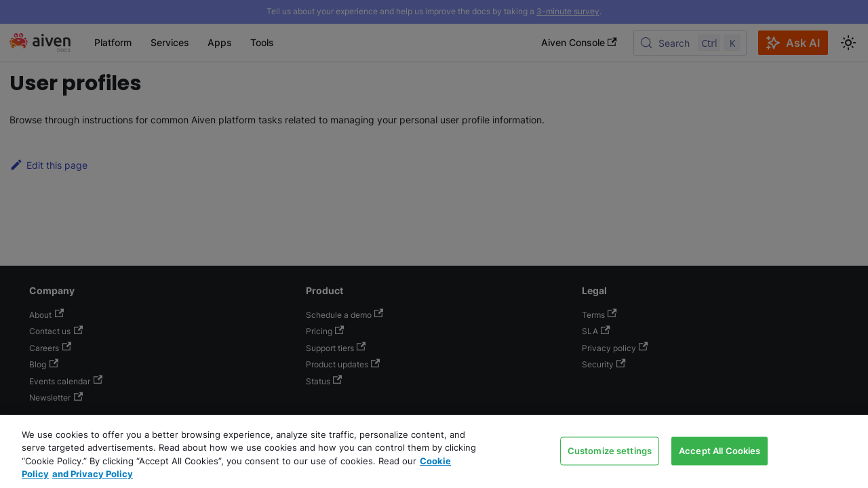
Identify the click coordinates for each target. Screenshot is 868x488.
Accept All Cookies (719, 450)
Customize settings (610, 450)
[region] (434, 451)
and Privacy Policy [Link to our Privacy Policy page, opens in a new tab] (93, 474)
